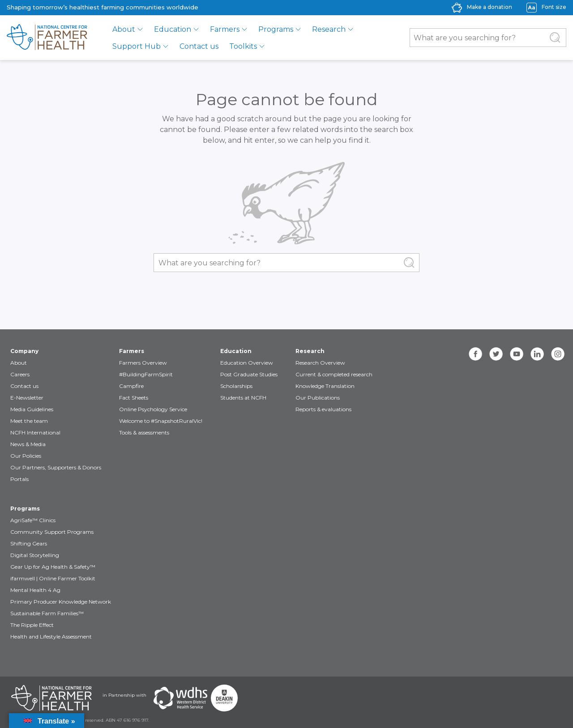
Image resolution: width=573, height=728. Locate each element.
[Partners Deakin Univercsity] (224, 698)
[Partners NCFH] (51, 698)
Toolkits (243, 46)
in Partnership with (124, 695)
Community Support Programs (52, 532)
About (124, 29)
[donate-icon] (457, 7)
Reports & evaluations (323, 409)
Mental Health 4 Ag (35, 590)
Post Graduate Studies (249, 374)
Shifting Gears (29, 543)
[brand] (47, 38)
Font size (554, 7)
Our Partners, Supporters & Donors (56, 467)
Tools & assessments (144, 432)
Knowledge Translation (325, 386)
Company (24, 351)
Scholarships (236, 386)
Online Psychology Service (153, 409)
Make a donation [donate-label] (490, 7)
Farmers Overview (143, 363)
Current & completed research (334, 374)
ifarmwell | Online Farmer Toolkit (53, 578)
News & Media (28, 444)
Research (329, 29)
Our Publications (318, 398)
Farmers (225, 29)
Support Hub (137, 46)
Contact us (199, 46)
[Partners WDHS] (180, 698)
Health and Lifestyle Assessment (51, 636)
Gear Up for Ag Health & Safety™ (53, 567)
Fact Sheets (134, 398)
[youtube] (517, 354)
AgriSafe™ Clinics (33, 520)
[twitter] (496, 354)
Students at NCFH (243, 398)
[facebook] (475, 354)
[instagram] (558, 354)
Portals (19, 479)
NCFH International (35, 432)
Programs (276, 29)
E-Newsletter (27, 398)
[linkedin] (537, 354)
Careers (20, 374)
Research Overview (320, 363)
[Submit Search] (555, 38)
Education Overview (247, 363)
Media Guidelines (32, 409)
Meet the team (29, 421)
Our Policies (26, 456)
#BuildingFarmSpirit (146, 374)
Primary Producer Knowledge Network (61, 602)
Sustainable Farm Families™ (47, 613)
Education (173, 29)
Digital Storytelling (35, 555)
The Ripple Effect (32, 625)
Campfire (131, 386)
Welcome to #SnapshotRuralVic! (161, 421)
